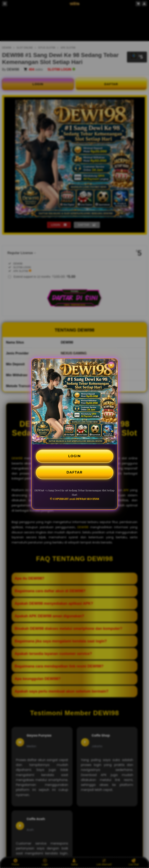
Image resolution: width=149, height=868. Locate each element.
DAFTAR (75, 472)
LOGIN (74, 456)
